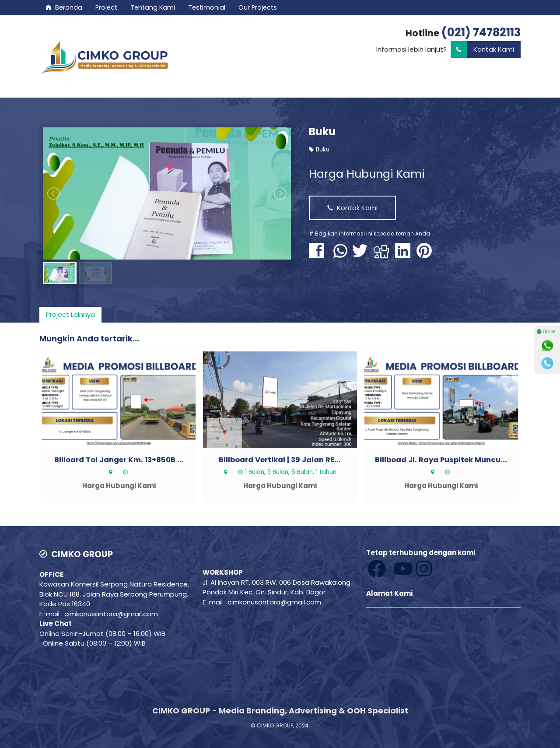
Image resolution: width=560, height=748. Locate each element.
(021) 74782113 (481, 32)
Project (106, 7)
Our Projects (258, 7)
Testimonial (207, 7)
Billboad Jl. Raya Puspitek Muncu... (441, 460)
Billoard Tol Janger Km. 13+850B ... (119, 460)
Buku (322, 132)
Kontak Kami (482, 50)
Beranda (64, 7)
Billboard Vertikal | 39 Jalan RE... (280, 460)
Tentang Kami (153, 7)
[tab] (70, 315)
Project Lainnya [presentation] (70, 314)
